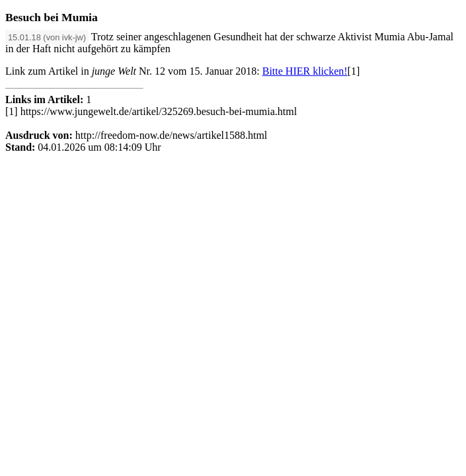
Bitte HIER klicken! (305, 71)
